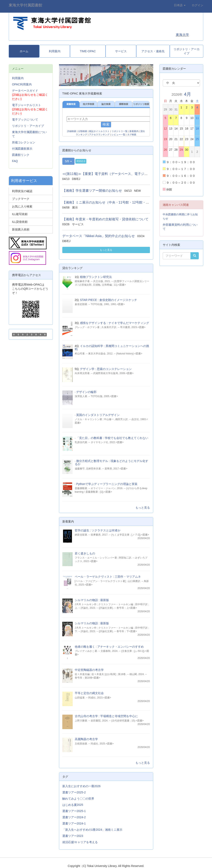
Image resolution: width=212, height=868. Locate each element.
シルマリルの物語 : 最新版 (92, 600)
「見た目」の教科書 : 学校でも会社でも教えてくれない (112, 438)
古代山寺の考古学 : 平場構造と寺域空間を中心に (106, 716)
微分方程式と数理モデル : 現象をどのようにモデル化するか (111, 462)
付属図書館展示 (22, 149)
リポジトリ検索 (141, 104)
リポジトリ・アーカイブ (28, 126)
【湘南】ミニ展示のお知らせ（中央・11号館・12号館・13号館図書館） (116, 202)
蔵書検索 (71, 104)
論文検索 (106, 104)
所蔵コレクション (24, 142)
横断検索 (124, 104)
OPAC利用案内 (22, 84)
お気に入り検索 (22, 206)
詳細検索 (72, 131)
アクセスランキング (99, 135)
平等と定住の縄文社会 (89, 693)
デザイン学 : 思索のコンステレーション (106, 369)
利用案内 (18, 78)
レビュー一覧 (118, 135)
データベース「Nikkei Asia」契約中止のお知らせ (99, 236)
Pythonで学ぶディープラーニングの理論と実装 (107, 484)
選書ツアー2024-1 (74, 823)
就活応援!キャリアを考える (80, 842)
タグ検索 (132, 135)
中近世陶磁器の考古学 (89, 670)
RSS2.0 (81, 161)
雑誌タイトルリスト (99, 131)
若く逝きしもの (85, 553)
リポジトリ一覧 (120, 131)
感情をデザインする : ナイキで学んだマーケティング (114, 323)
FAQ (15, 161)
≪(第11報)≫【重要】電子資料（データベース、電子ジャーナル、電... (115, 174)
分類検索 (83, 131)
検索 (106, 124)
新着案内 (134, 131)
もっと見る (106, 250)
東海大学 (182, 35)
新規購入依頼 (21, 229)
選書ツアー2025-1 (74, 811)
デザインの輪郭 (86, 392)
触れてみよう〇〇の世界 (78, 799)
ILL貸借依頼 (20, 222)
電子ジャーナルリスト (26, 105)
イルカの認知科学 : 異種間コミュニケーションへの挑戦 (112, 347)
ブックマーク (21, 199)
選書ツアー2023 (73, 836)
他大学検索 (89, 104)
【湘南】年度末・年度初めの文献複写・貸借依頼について (105, 219)
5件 (69, 161)
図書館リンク (21, 155)
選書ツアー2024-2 (74, 817)
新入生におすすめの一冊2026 (81, 786)
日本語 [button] (180, 5)
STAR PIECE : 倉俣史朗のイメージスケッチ (108, 300)
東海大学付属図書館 (25, 5)
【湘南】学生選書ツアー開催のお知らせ (92, 191)
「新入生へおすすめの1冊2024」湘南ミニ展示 (92, 830)
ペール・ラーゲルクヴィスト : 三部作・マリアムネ (108, 577)
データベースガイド (25, 91)
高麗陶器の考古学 (86, 739)
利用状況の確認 (22, 191)
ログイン (198, 5)
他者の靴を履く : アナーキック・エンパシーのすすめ (109, 647)
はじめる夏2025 (73, 805)
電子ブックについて (25, 120)
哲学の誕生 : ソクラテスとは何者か (98, 530)
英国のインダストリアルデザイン (98, 415)
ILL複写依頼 (20, 214)
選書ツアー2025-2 (74, 792)
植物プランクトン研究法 (96, 277)
